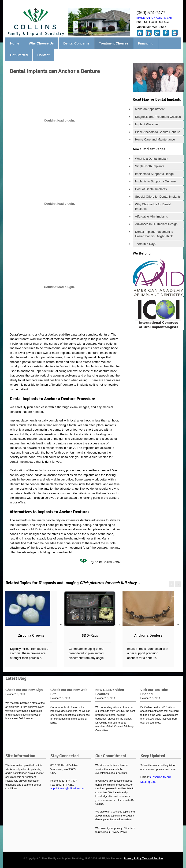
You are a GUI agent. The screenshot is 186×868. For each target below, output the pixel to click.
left (171, 584)
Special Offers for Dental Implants (158, 197)
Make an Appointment (150, 109)
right (178, 584)
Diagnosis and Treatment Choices (158, 117)
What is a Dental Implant (152, 159)
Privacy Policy (133, 858)
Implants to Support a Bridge (154, 174)
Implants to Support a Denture (155, 181)
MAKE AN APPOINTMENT (154, 18)
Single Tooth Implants (150, 166)
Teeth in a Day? (146, 244)
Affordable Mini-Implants (152, 216)
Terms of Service (153, 858)
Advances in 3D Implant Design (156, 224)
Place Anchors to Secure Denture (158, 132)
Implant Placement (148, 124)
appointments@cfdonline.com (67, 788)
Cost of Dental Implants (151, 189)
